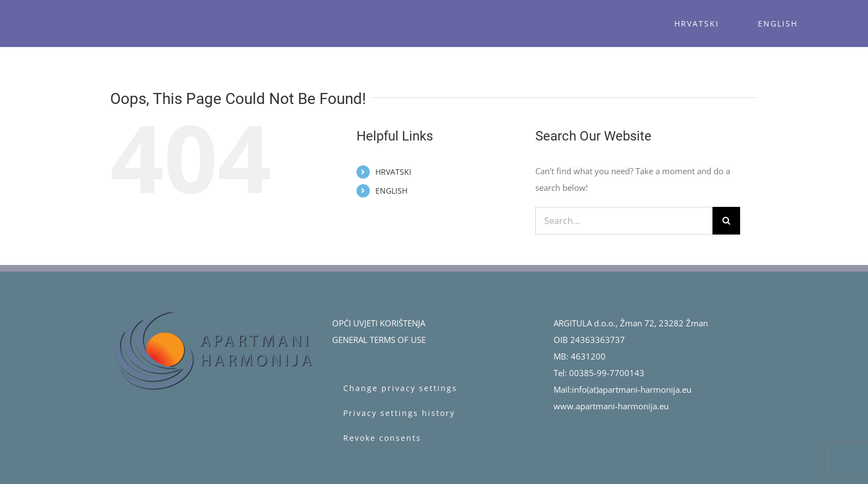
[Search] (726, 221)
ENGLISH (391, 191)
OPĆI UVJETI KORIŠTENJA (379, 323)
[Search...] (624, 221)
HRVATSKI (393, 172)
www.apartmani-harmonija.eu (611, 406)
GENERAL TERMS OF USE (379, 340)
